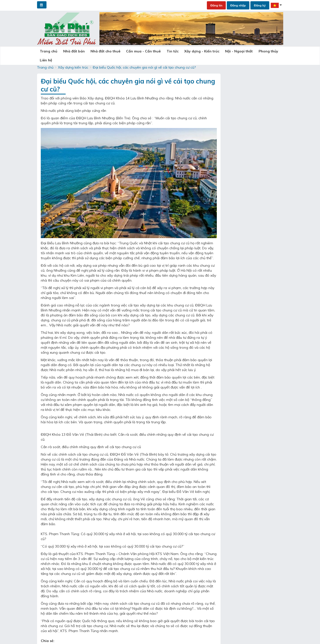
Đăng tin (216, 5)
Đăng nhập (238, 5)
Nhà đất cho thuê (98, 51)
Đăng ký (260, 5)
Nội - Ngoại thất (221, 51)
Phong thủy (247, 51)
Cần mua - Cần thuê (134, 51)
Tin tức (160, 51)
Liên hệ (266, 51)
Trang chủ (47, 51)
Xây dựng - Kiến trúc (186, 51)
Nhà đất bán (70, 51)
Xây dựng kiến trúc (73, 64)
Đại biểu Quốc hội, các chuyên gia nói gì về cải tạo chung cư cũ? (144, 64)
